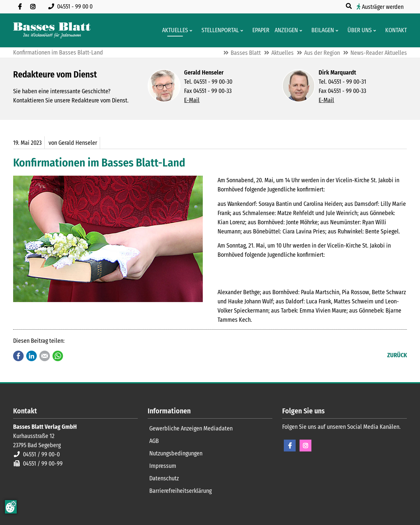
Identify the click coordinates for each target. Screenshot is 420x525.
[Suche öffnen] (349, 6)
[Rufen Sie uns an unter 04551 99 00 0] (72, 7)
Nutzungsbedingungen (176, 453)
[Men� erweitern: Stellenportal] (243, 31)
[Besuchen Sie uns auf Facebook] (20, 7)
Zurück (397, 355)
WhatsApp (58, 356)
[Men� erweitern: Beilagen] (338, 31)
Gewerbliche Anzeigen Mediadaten (191, 428)
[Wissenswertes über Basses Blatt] (358, 30)
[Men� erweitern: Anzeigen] (302, 31)
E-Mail (192, 100)
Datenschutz (164, 478)
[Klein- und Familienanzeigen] (284, 30)
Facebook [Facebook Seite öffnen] (290, 446)
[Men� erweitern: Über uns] (376, 31)
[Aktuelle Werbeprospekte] (321, 30)
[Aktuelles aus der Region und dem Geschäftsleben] (173, 30)
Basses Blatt (246, 53)
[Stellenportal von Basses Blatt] (218, 30)
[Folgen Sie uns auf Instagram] (33, 7)
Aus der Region (322, 53)
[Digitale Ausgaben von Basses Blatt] (259, 30)
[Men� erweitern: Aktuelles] (192, 31)
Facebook (18, 356)
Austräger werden (383, 7)
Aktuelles (283, 53)
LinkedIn (31, 356)
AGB (154, 441)
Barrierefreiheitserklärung (180, 491)
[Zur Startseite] (52, 30)
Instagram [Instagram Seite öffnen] (305, 446)
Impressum (163, 466)
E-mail (45, 356)
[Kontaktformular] (394, 30)
